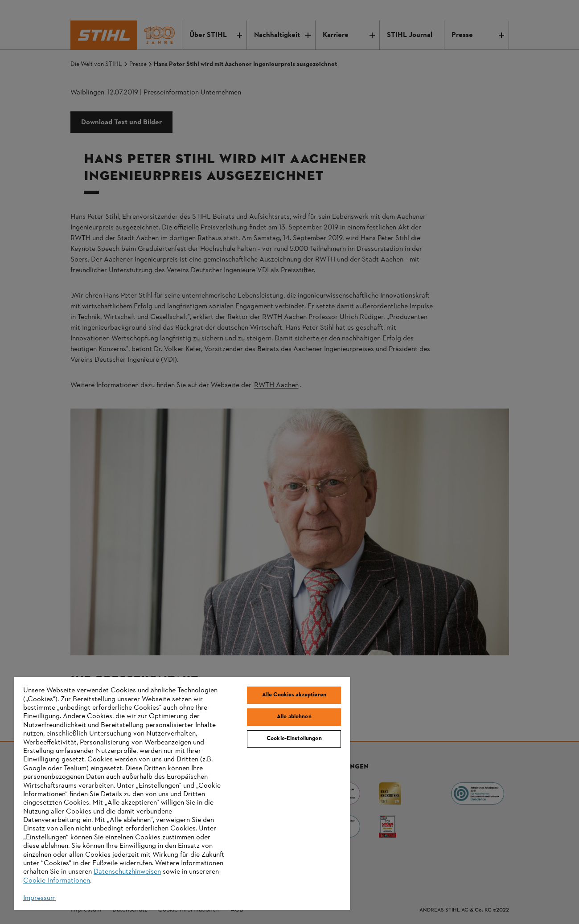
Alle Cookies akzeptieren (294, 695)
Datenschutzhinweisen (127, 872)
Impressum (39, 898)
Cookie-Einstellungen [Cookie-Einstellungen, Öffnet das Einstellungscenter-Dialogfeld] (294, 739)
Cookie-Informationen (57, 881)
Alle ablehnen (294, 717)
